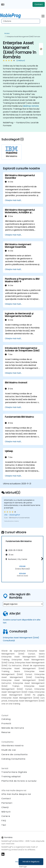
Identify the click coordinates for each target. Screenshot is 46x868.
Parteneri (7, 803)
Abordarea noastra (12, 746)
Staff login (23, 867)
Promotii (6, 724)
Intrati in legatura (31, 862)
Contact (39, 4)
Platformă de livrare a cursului (19, 781)
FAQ (4, 821)
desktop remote (31, 106)
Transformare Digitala (14, 772)
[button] (42, 559)
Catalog (6, 719)
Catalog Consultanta (13, 759)
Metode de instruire (13, 728)
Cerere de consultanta (15, 755)
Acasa (7, 33)
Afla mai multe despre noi (16, 794)
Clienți (5, 807)
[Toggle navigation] (43, 16)
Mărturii (6, 812)
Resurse (6, 732)
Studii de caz (9, 750)
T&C (4, 825)
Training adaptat (11, 777)
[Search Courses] (21, 21)
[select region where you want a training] (23, 604)
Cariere (6, 816)
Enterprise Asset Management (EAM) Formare (23, 37)
